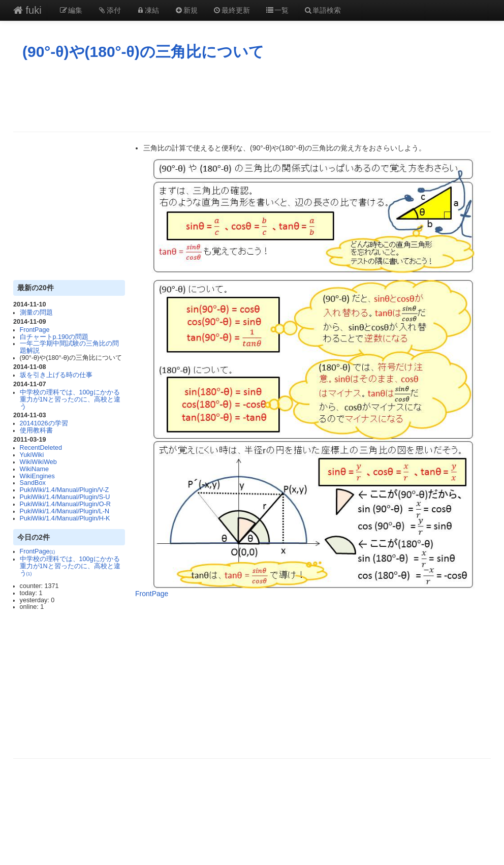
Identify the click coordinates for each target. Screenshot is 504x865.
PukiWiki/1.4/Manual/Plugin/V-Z (65, 490)
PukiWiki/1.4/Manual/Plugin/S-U (65, 497)
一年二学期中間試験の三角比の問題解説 (69, 347)
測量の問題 (36, 313)
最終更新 (232, 10)
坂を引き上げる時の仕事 (56, 375)
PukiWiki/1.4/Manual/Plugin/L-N (65, 511)
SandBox (33, 483)
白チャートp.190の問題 (54, 337)
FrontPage (35, 330)
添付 (109, 10)
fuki (27, 10)
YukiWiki (32, 455)
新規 (186, 10)
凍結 (148, 10)
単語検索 (323, 10)
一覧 (277, 10)
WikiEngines (37, 476)
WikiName (34, 469)
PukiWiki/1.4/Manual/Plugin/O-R (65, 504)
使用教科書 (36, 430)
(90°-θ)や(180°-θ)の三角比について (143, 52)
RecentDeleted (41, 448)
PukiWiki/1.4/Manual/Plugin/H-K (65, 518)
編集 (71, 10)
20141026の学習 (44, 423)
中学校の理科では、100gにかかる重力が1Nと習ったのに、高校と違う (70, 399)
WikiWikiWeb (38, 462)
